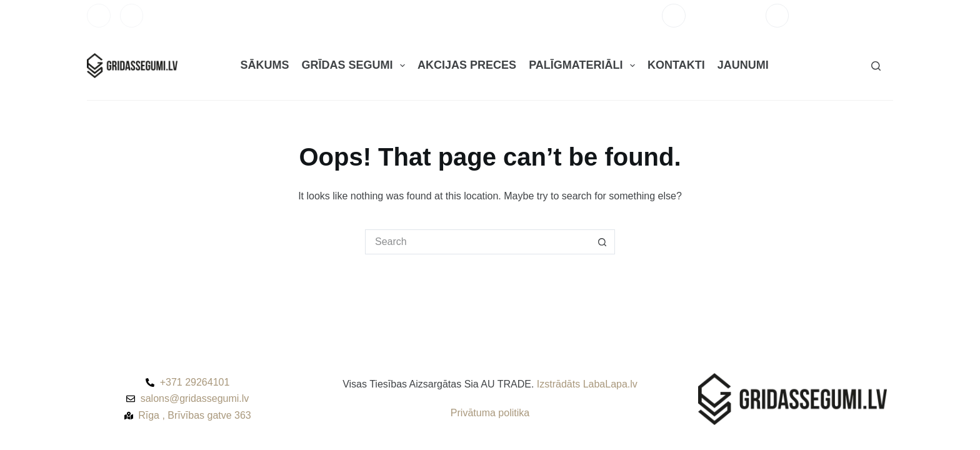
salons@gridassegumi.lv (846, 15)
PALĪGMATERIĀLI (584, 66)
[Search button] (602, 242)
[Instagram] (132, 16)
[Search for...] (477, 242)
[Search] (876, 66)
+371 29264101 (726, 15)
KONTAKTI (676, 65)
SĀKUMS (264, 65)
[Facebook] (99, 16)
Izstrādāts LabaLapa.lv (587, 384)
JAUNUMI (743, 65)
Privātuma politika (490, 413)
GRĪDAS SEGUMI (356, 66)
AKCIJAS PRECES (467, 65)
